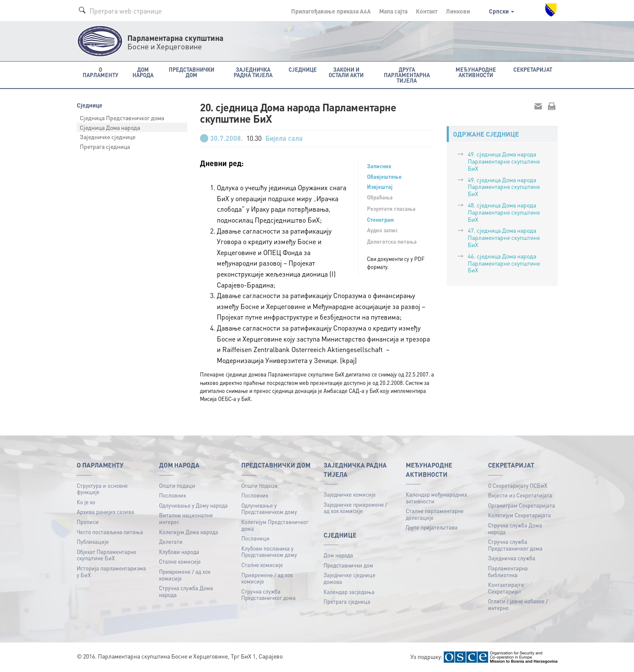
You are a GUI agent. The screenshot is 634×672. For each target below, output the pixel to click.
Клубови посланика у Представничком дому (269, 552)
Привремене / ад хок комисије (185, 575)
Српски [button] (502, 11)
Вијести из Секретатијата (520, 495)
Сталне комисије (180, 561)
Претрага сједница (105, 146)
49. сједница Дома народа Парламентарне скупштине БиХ (504, 187)
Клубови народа (179, 552)
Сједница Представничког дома (122, 118)
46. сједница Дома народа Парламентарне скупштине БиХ (504, 263)
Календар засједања (349, 592)
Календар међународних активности (436, 498)
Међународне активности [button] (476, 72)
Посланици (255, 538)
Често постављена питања (110, 532)
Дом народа (338, 555)
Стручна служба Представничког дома (268, 595)
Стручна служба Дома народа (186, 591)
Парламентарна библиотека (508, 571)
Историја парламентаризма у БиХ (111, 571)
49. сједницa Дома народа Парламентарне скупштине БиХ (504, 161)
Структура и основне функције (102, 489)
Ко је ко (86, 502)
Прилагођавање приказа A (331, 11)
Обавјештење (384, 177)
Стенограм (380, 220)
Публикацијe (93, 542)
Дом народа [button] (143, 72)
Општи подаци (177, 485)
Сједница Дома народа (110, 127)
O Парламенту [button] (101, 72)
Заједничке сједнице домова (349, 578)
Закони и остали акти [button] (346, 72)
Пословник (173, 495)
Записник (379, 166)
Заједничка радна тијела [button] (253, 72)
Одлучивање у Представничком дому (269, 509)
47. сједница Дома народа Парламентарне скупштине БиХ (504, 237)
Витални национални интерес (186, 518)
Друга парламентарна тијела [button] (407, 75)
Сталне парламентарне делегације (435, 514)
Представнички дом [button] (192, 72)
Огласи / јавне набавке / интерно (518, 604)
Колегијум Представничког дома (275, 525)
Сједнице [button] (303, 69)
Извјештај (380, 187)
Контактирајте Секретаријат (506, 588)
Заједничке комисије (350, 494)
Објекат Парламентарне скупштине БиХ (107, 555)
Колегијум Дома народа (189, 532)
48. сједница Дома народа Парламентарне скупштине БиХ (504, 212)
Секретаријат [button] (533, 69)
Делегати (171, 542)
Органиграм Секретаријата (522, 505)
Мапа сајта (393, 11)
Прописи (88, 522)
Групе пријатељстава (432, 527)
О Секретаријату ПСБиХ (518, 485)
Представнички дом (348, 565)
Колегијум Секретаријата (519, 515)
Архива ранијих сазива (105, 512)
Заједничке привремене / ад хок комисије (355, 508)
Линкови (458, 11)
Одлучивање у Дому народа (193, 505)
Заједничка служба (512, 558)
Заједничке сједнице (108, 137)
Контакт (427, 11)
